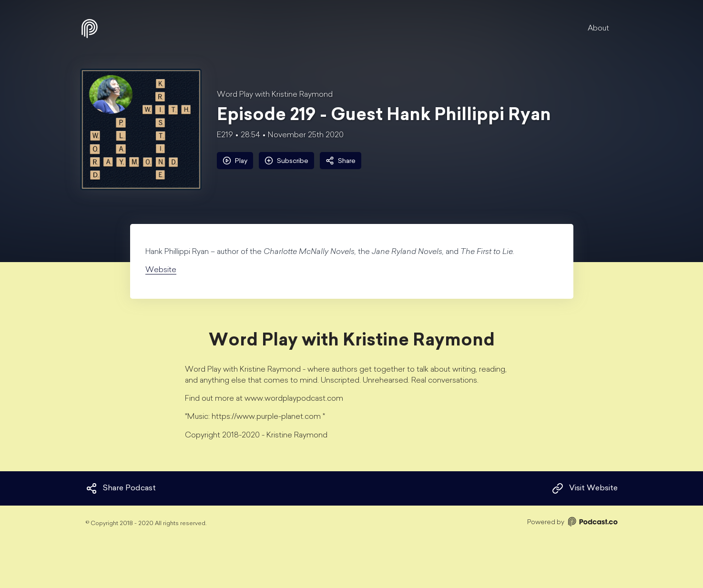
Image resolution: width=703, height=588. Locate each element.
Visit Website (585, 488)
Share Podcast (121, 488)
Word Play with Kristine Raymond (275, 95)
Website (161, 270)
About (598, 29)
